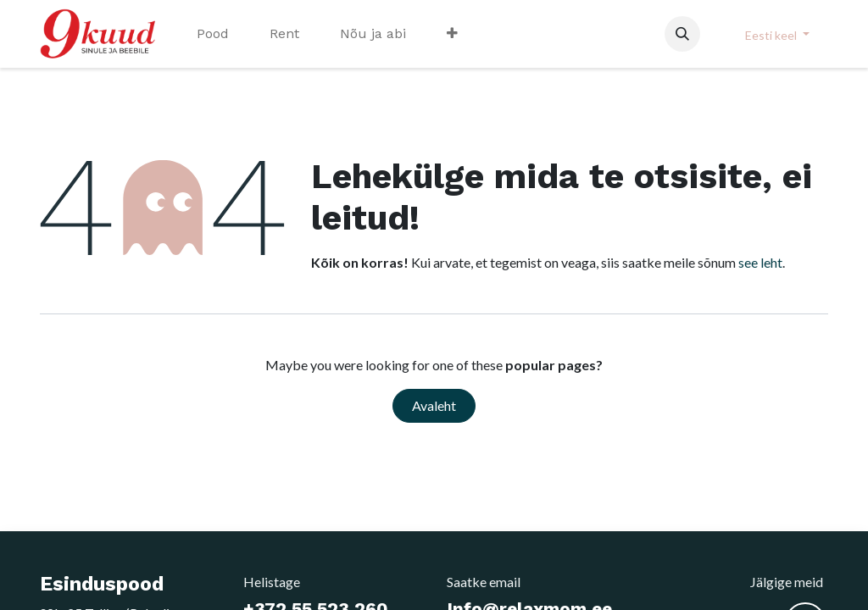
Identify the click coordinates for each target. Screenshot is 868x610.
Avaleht (434, 405)
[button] (682, 34)
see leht (760, 262)
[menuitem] (213, 34)
